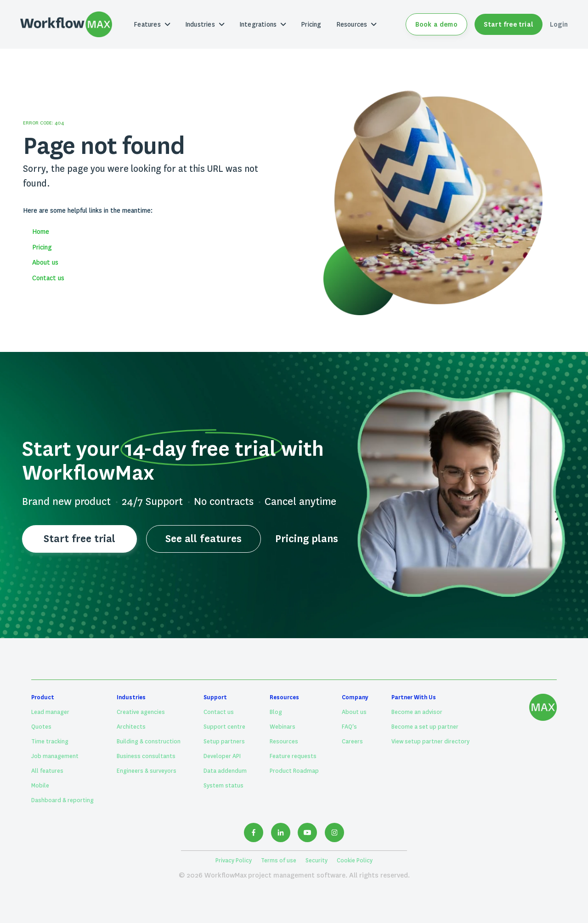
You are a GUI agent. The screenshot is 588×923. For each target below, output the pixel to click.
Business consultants (146, 756)
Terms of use (279, 861)
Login (559, 24)
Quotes (41, 727)
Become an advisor (417, 712)
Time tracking (50, 742)
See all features (203, 539)
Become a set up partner (425, 727)
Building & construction (149, 742)
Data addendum (225, 771)
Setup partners (224, 742)
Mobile (40, 786)
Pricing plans (307, 539)
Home (41, 232)
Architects (131, 727)
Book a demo (436, 24)
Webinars (283, 727)
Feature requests (293, 756)
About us (45, 262)
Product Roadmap (294, 771)
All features (47, 771)
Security (317, 861)
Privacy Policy (234, 861)
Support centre (224, 727)
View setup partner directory (430, 742)
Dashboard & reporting (62, 800)
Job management (55, 756)
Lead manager (50, 712)
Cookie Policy (355, 861)
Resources (284, 742)
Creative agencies (141, 712)
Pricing (311, 24)
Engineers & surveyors (147, 771)
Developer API (222, 756)
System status (223, 786)
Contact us (48, 278)
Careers (352, 742)
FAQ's (349, 727)
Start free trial (509, 24)
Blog (276, 712)
